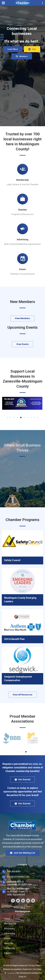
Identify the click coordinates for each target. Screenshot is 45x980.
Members (22, 60)
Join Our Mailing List (23, 853)
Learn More (13, 53)
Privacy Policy (35, 965)
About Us (9, 943)
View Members (22, 318)
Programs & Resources (23, 214)
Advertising (23, 239)
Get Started (23, 780)
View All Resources (22, 695)
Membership (22, 180)
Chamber (22, 210)
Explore (8, 953)
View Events (22, 344)
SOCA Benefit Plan (14, 639)
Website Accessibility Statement (17, 969)
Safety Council (12, 560)
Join (32, 53)
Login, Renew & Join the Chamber (22, 184)
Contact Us (9, 948)
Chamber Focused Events (22, 274)
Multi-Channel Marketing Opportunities (22, 244)
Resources (9, 929)
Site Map (37, 969)
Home (7, 919)
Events (22, 269)
